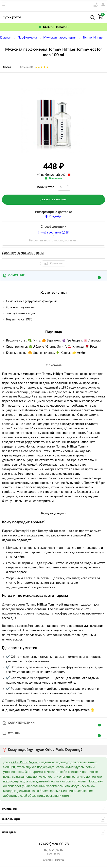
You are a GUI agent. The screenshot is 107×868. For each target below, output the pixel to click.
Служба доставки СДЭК (53, 232)
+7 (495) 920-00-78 (84, 17)
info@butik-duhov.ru (54, 860)
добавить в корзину (53, 200)
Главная (6, 38)
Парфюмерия (27, 38)
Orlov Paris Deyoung (26, 762)
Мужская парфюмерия (60, 38)
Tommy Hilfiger (93, 38)
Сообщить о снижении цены (23, 253)
